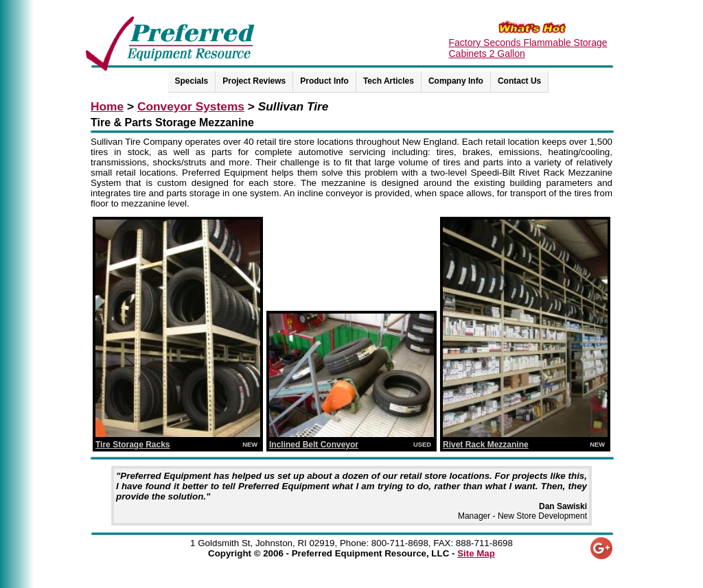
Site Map (476, 553)
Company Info (456, 81)
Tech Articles (389, 81)
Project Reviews (254, 81)
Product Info (324, 81)
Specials (192, 81)
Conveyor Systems (191, 106)
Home (107, 106)
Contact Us (519, 81)
